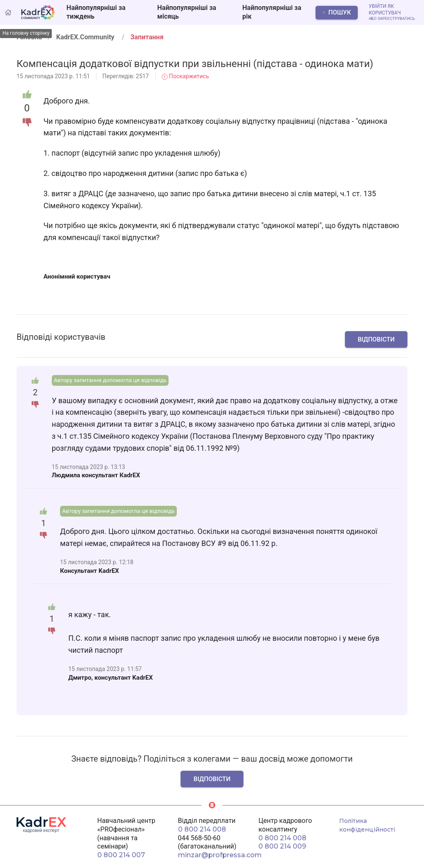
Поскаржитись (185, 76)
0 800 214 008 (202, 829)
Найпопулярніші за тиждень (96, 12)
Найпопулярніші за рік (272, 12)
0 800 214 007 (121, 855)
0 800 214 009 (282, 846)
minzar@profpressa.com (220, 855)
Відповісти (376, 339)
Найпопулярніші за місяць (187, 12)
